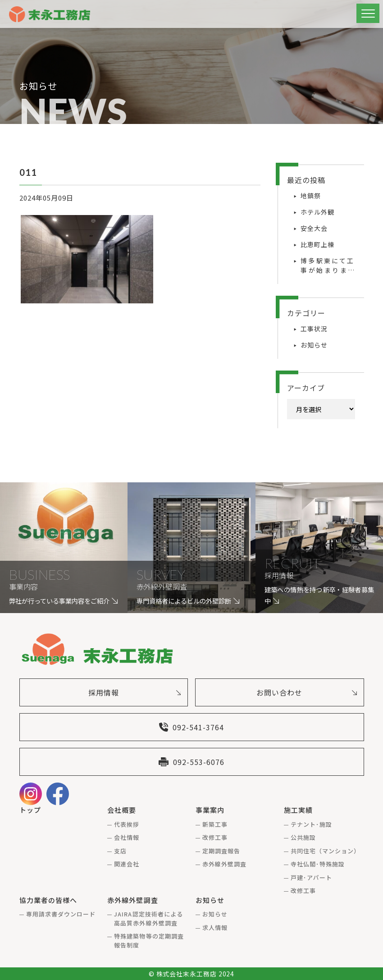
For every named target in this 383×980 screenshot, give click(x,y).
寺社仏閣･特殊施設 (318, 864)
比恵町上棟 (317, 244)
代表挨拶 (127, 824)
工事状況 (314, 329)
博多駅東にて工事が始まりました (328, 266)
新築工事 (215, 824)
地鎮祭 (311, 196)
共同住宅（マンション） (325, 851)
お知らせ (314, 345)
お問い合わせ (307, 692)
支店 (120, 851)
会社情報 (127, 837)
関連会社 (127, 864)
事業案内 (210, 810)
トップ (30, 810)
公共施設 (303, 837)
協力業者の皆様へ (48, 900)
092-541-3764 (191, 727)
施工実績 (298, 810)
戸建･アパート (311, 877)
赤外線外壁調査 (224, 864)
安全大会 (314, 228)
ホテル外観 (317, 212)
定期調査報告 (221, 851)
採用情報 (135, 692)
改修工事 (215, 837)
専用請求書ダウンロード (61, 914)
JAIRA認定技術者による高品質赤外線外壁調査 (148, 918)
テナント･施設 (311, 824)
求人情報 (215, 927)
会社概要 (122, 810)
